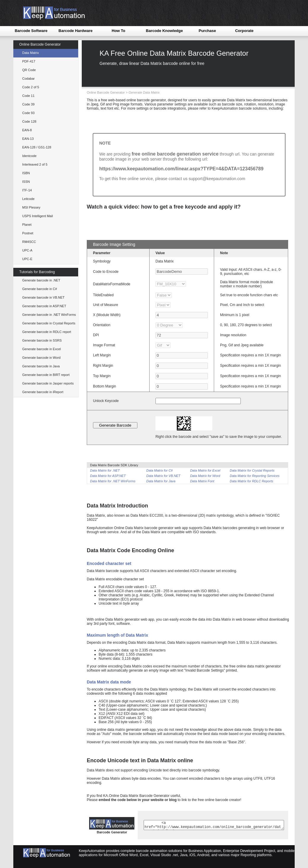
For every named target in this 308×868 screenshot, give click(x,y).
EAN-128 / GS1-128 (37, 147)
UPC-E (27, 259)
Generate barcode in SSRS (42, 340)
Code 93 (28, 113)
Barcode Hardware (76, 31)
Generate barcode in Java (41, 366)
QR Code (29, 70)
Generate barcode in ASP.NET (44, 306)
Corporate (244, 31)
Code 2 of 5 (31, 87)
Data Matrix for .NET (105, 470)
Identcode (29, 156)
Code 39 (28, 104)
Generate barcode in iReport (43, 392)
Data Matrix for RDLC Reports (252, 481)
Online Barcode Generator (40, 44)
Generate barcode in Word (41, 358)
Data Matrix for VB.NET (163, 476)
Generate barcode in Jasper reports (48, 383)
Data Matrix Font (202, 481)
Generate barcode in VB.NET (43, 297)
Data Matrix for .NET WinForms (113, 481)
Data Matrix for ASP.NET (108, 476)
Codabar (28, 79)
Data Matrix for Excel (205, 470)
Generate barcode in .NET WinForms (49, 315)
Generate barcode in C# (40, 289)
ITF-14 (27, 190)
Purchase (207, 31)
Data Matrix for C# (159, 470)
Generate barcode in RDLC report (47, 332)
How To (118, 31)
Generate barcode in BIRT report (46, 375)
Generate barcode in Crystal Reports (49, 323)
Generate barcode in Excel (41, 349)
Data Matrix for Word (205, 476)
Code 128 (29, 121)
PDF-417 (29, 61)
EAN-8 (27, 130)
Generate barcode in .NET (41, 280)
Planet (27, 225)
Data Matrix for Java (161, 481)
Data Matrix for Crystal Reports (252, 470)
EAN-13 (28, 139)
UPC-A (27, 250)
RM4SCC (29, 242)
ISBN (26, 173)
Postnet (28, 233)
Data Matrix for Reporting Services (255, 476)
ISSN (26, 182)
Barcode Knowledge (165, 31)
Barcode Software (31, 31)
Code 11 (28, 96)
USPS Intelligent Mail (37, 216)
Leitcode (28, 199)
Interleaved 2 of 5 (35, 164)
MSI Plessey (31, 207)
